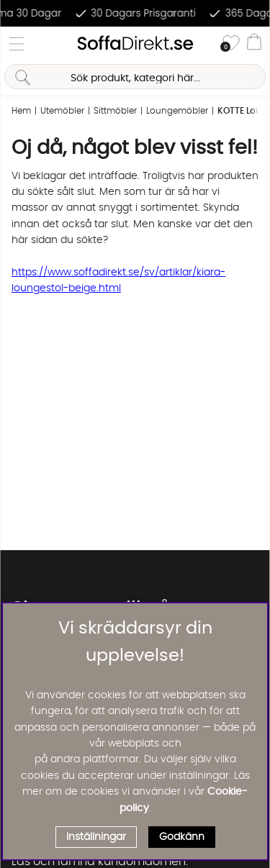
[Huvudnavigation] (17, 44)
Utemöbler (62, 111)
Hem (21, 111)
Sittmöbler (115, 111)
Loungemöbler (177, 111)
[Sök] (135, 77)
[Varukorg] (254, 44)
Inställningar (96, 837)
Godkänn (182, 837)
